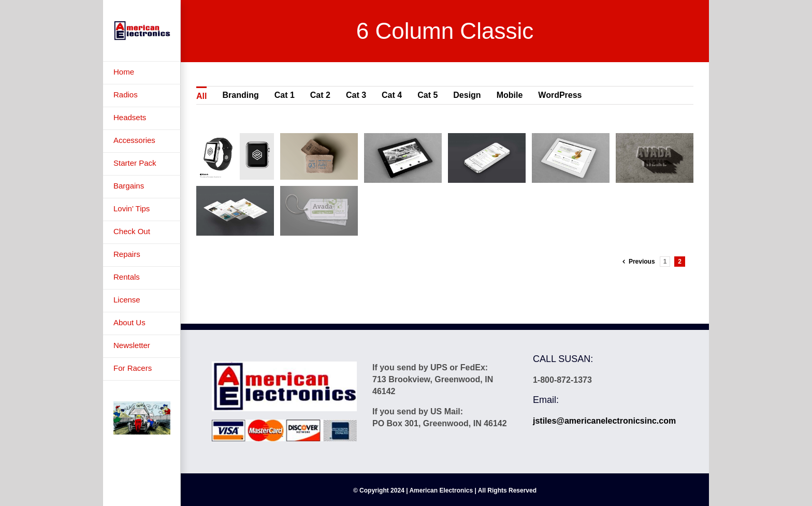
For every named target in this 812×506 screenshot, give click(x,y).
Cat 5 (427, 95)
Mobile (510, 95)
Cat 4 (392, 95)
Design (467, 95)
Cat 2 (320, 95)
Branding (240, 95)
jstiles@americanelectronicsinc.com (604, 421)
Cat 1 (285, 95)
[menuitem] (142, 73)
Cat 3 (356, 95)
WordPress (560, 95)
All (201, 96)
